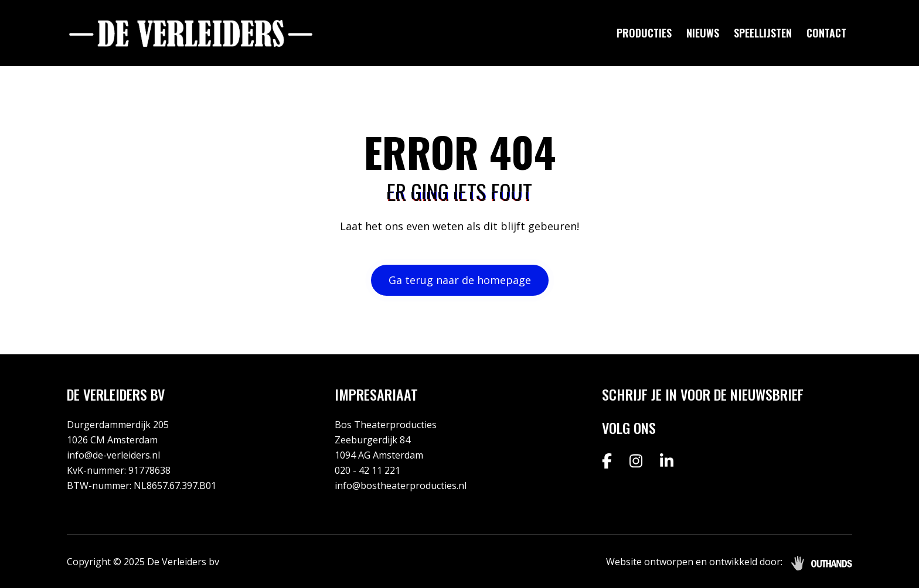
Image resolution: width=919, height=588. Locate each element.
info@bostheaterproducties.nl (401, 486)
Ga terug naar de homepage (460, 280)
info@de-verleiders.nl (113, 455)
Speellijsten (763, 33)
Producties (644, 33)
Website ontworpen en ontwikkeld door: (694, 562)
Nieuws (703, 33)
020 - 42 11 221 (367, 470)
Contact (826, 33)
